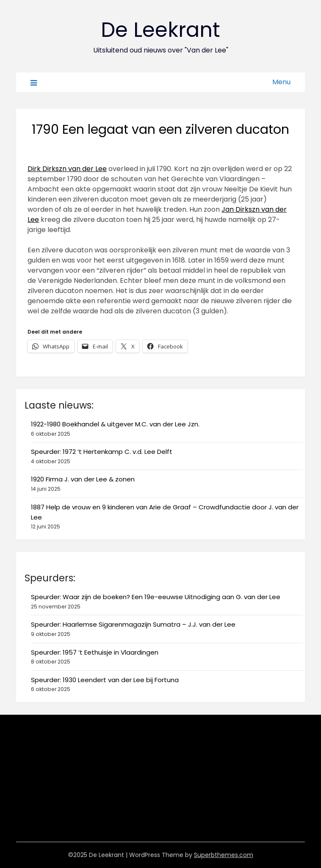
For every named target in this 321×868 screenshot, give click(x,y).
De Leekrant (160, 30)
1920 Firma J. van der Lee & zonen (83, 479)
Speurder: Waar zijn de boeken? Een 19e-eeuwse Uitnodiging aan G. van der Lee (156, 597)
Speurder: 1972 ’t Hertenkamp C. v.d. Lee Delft (102, 452)
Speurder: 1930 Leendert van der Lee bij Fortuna (105, 680)
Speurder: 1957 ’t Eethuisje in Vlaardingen (95, 652)
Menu (281, 82)
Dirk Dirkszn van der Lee (67, 169)
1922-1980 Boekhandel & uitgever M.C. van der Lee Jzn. (115, 424)
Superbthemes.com (224, 855)
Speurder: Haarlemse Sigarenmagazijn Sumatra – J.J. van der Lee (133, 624)
